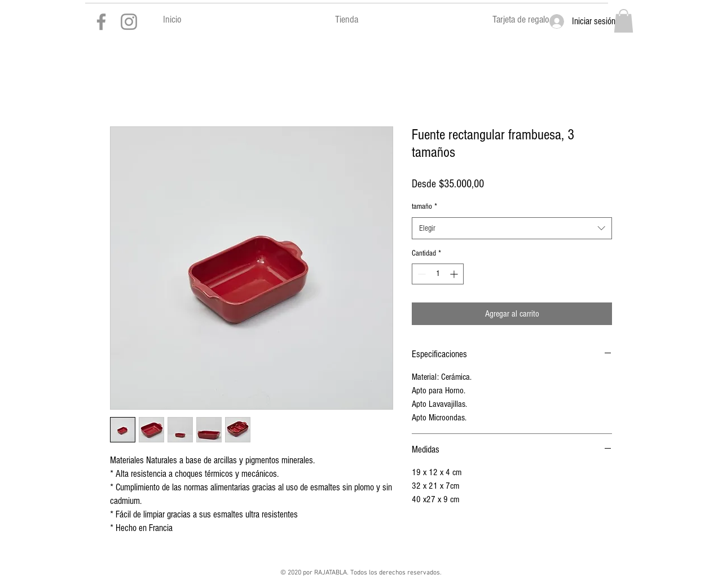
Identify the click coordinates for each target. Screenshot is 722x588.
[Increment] (455, 274)
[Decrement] (421, 274)
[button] (624, 21)
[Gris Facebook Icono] (101, 22)
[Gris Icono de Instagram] (129, 22)
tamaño (424, 207)
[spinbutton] (438, 274)
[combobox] (512, 228)
